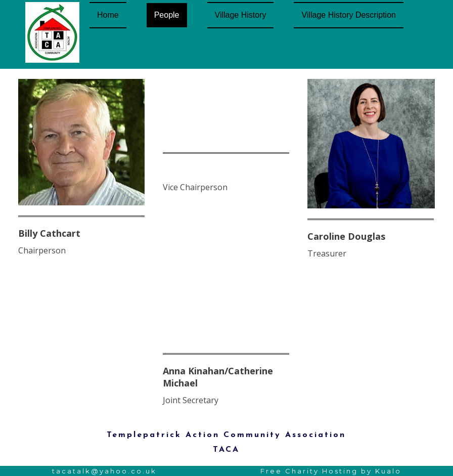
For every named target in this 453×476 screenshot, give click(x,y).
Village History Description (348, 15)
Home (108, 15)
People (167, 15)
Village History (241, 15)
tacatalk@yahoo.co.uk (104, 471)
